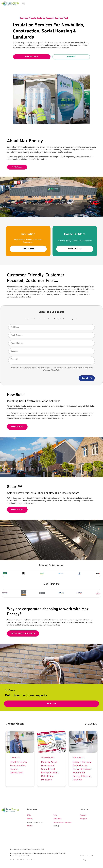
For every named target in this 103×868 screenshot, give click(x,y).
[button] (23, 4)
